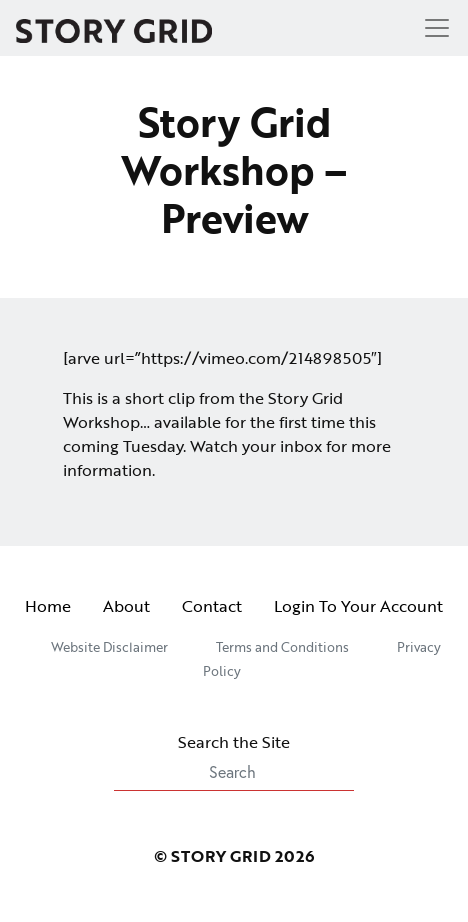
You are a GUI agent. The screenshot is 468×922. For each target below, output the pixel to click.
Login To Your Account (358, 606)
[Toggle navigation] (431, 28)
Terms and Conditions (282, 647)
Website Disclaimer (109, 647)
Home (48, 606)
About (126, 606)
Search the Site (234, 760)
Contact (212, 606)
